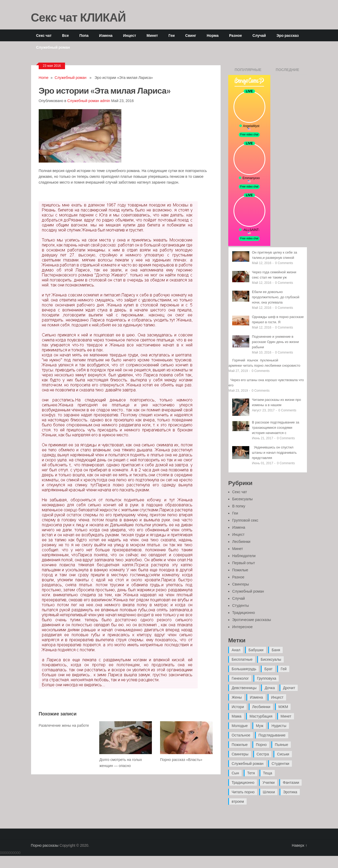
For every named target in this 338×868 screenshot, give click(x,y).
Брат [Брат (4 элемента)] (268, 669)
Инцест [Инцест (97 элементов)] (277, 697)
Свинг (191, 35)
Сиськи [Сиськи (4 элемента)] (283, 754)
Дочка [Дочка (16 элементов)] (270, 688)
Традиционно (243, 613)
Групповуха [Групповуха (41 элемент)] (267, 678)
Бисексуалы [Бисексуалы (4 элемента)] (271, 659)
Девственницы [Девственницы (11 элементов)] (244, 688)
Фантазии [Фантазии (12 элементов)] (291, 783)
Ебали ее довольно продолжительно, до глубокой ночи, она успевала (276, 297)
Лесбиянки (241, 542)
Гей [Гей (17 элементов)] (284, 669)
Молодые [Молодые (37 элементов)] (240, 726)
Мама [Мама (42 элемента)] (237, 716)
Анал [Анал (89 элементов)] (236, 650)
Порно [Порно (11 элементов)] (261, 745)
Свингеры (241, 584)
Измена (106, 35)
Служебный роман (53, 47)
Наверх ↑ (300, 845)
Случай (259, 35)
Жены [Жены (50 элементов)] (237, 697)
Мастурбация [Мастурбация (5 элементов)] (261, 716)
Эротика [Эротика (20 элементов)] (290, 792)
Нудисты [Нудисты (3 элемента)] (279, 726)
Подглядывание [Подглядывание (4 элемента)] (272, 735)
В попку (239, 506)
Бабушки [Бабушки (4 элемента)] (256, 650)
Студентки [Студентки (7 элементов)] (280, 764)
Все (66, 35)
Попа (84, 35)
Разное (235, 35)
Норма (213, 35)
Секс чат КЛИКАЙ (78, 17)
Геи (172, 35)
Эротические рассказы (252, 620)
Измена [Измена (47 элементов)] (256, 697)
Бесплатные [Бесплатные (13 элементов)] (242, 659)
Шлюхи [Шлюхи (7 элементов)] (269, 792)
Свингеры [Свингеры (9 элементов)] (240, 754)
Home (44, 78)
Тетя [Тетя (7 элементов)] (251, 773)
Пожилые (240, 570)
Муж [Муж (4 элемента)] (260, 726)
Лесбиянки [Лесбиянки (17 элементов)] (261, 707)
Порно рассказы (45, 845)
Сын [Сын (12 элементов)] (235, 773)
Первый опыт (244, 563)
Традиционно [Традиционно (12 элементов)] (243, 783)
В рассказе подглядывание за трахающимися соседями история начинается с (276, 428)
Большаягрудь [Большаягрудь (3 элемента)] (244, 669)
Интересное (242, 627)
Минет (152, 35)
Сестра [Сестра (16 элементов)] (263, 754)
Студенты (240, 605)
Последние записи (287, 71)
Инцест (129, 35)
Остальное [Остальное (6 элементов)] (241, 735)
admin (105, 101)
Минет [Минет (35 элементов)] (286, 716)
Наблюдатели (244, 556)
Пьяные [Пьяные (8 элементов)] (282, 745)
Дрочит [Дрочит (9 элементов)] (289, 688)
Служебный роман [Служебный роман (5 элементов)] (248, 764)
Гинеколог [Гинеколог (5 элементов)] (240, 678)
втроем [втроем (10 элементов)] (238, 801)
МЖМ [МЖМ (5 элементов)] (283, 707)
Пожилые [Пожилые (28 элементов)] (240, 745)
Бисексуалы (242, 499)
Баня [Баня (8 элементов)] (276, 650)
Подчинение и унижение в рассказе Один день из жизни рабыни (275, 342)
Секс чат (44, 35)
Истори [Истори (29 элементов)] (238, 707)
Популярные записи (248, 71)
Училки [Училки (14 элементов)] (269, 783)
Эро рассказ (287, 35)
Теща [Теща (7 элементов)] (268, 773)
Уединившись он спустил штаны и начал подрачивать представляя (274, 453)
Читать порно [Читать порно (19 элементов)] (243, 792)
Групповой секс (245, 520)
